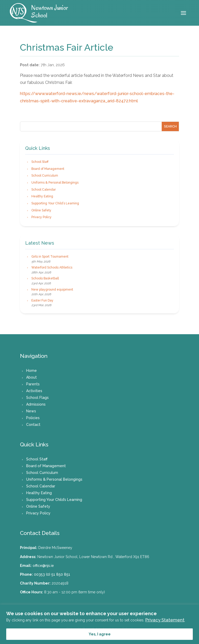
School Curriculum (45, 176)
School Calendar (44, 190)
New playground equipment (52, 290)
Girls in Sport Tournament (50, 257)
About (31, 377)
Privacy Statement (165, 620)
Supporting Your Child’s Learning (55, 203)
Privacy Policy (41, 217)
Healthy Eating (42, 196)
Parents (33, 384)
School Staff (40, 162)
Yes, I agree (100, 634)
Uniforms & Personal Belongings (55, 183)
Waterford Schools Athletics (52, 267)
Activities (34, 391)
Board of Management (48, 169)
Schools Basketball (45, 278)
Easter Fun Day (42, 300)
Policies (33, 418)
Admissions (36, 404)
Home (31, 371)
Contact (33, 425)
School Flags (37, 398)
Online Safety (41, 210)
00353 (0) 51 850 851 (52, 574)
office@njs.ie (43, 566)
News (31, 411)
